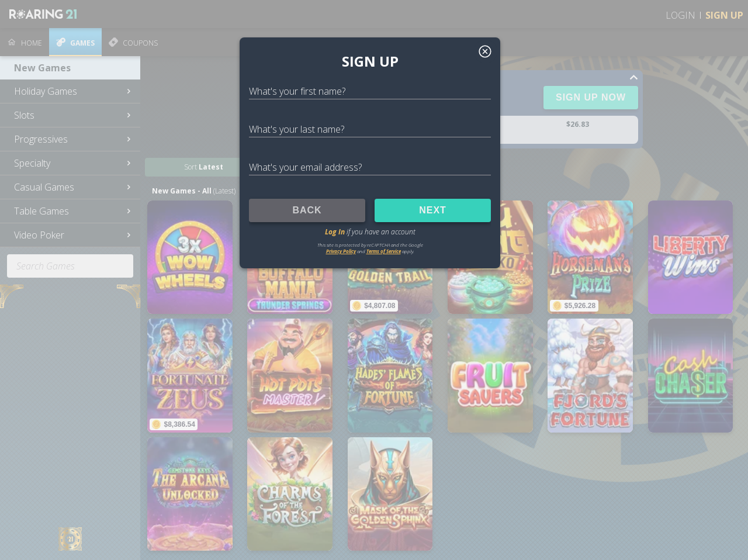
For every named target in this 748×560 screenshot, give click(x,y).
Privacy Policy (341, 251)
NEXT (433, 210)
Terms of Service (384, 251)
